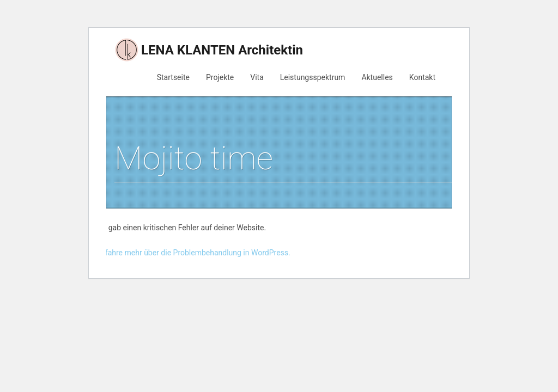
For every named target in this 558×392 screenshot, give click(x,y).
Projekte (220, 77)
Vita (257, 77)
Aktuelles (377, 77)
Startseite (173, 77)
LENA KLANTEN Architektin (209, 50)
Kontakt (422, 77)
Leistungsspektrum (313, 77)
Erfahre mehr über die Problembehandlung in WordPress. (194, 253)
